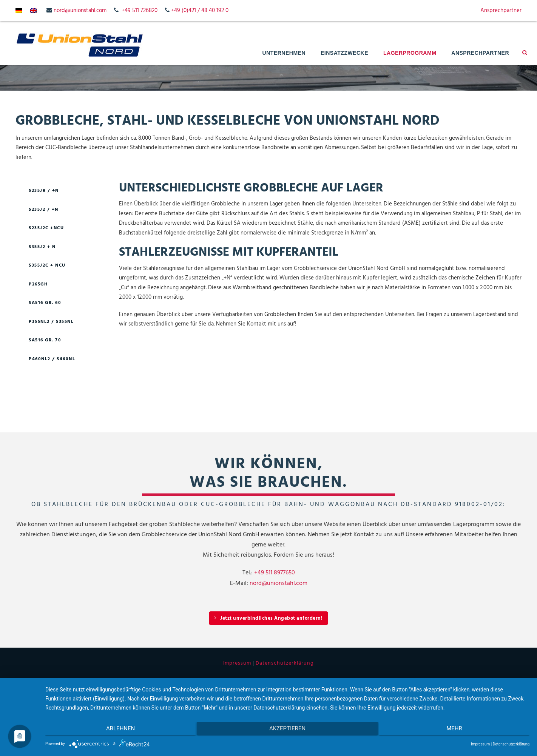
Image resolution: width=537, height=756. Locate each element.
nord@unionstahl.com (80, 11)
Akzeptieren (287, 730)
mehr (457, 730)
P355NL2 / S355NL (51, 322)
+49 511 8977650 (275, 573)
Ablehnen (117, 730)
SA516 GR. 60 (45, 303)
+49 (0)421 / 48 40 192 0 (200, 11)
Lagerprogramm (410, 53)
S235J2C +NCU (46, 228)
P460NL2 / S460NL (52, 359)
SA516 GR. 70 (45, 340)
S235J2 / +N (44, 210)
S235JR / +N (44, 191)
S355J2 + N (42, 247)
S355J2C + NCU (47, 265)
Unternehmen (284, 53)
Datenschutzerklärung (285, 663)
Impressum (237, 663)
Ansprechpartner (501, 11)
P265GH (38, 284)
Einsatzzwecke (344, 53)
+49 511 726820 (140, 11)
